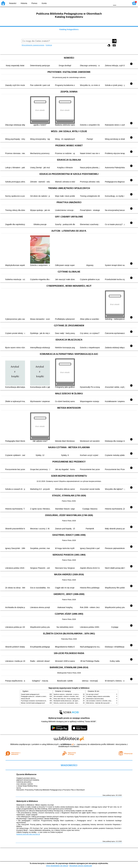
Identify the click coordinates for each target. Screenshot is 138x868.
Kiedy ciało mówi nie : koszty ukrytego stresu (67, 699)
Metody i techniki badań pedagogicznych (33, 703)
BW (98, 3)
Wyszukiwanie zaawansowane (33, 45)
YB (103, 3)
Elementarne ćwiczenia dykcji (95, 699)
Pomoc (34, 3)
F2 (125, 3)
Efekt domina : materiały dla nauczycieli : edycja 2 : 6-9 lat (103, 703)
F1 (119, 3)
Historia (24, 3)
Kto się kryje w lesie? (92, 694)
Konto (44, 3)
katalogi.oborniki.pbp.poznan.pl (28, 834)
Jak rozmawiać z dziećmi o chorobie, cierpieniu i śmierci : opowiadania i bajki (76, 696)
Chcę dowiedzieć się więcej (57, 866)
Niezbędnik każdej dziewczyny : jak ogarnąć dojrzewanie (70, 701)
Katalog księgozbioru (69, 29)
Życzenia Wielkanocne (26, 774)
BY (108, 3)
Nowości (13, 3)
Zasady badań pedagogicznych (30, 694)
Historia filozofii (26, 699)
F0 (115, 3)
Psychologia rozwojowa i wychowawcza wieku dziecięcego (38, 701)
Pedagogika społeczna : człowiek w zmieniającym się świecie (39, 696)
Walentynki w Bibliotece (27, 801)
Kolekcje (49, 45)
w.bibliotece (67, 744)
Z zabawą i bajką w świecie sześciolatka (98, 696)
